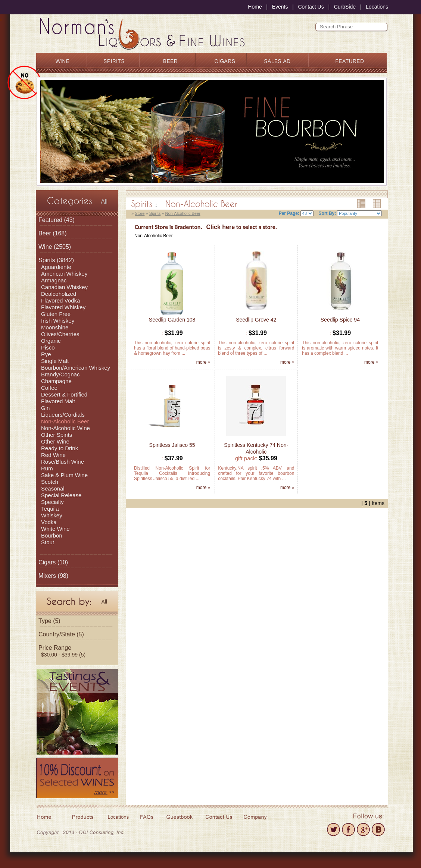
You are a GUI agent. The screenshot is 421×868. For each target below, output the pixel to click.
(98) (53, 576)
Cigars (47, 562)
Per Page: (289, 213)
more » (203, 362)
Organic (51, 341)
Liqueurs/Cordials (63, 415)
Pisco (48, 347)
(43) (57, 220)
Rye (46, 354)
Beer (45, 233)
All (104, 202)
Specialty (52, 502)
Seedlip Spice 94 (340, 320)
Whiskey (52, 515)
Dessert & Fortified (64, 394)
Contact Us (311, 7)
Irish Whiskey (58, 321)
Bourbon (52, 535)
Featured (50, 220)
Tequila (50, 509)
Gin (45, 408)
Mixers (47, 576)
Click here (221, 227)
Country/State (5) (61, 634)
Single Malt (55, 361)
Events (280, 7)
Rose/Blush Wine (63, 462)
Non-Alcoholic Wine (66, 428)
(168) (53, 233)
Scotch (50, 482)
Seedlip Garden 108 (172, 320)
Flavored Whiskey (63, 307)
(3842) (56, 260)
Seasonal (53, 488)
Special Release (61, 495)
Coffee (49, 388)
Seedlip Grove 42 (256, 320)
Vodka (49, 522)
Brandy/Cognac (60, 374)
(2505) (55, 247)
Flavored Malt (58, 401)
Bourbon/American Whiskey (76, 368)
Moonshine (55, 327)
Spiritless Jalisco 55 (172, 445)
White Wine (55, 529)
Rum (47, 468)
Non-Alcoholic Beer (65, 421)
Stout (48, 542)
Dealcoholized (59, 294)
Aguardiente (56, 267)
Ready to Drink (60, 448)
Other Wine (55, 441)
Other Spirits (57, 435)
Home (255, 7)
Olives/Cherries (60, 334)
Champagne (56, 381)
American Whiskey (64, 274)
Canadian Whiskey (64, 287)
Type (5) (49, 621)
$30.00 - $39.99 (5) (63, 655)
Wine (45, 247)
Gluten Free (56, 314)
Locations (377, 7)
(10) (53, 562)
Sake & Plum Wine (64, 475)
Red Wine (53, 455)
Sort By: (328, 213)
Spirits (47, 260)
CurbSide (345, 7)
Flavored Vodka (60, 300)
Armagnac (54, 280)
